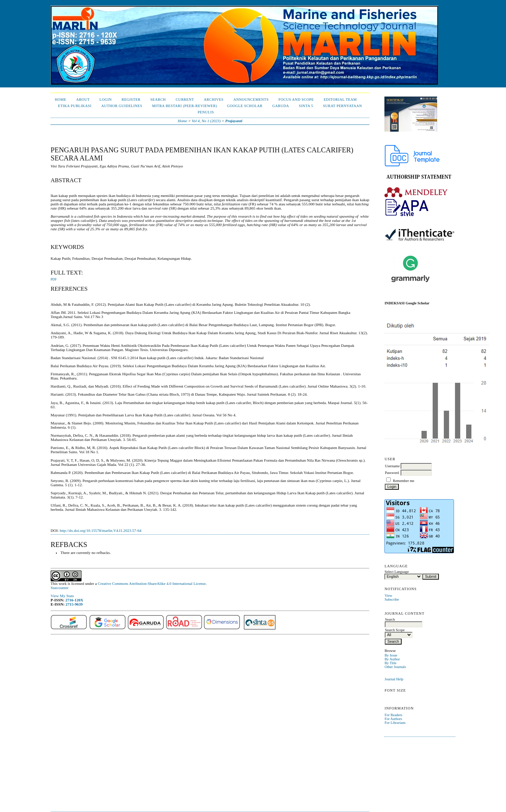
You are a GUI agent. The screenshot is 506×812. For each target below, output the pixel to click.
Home (61, 100)
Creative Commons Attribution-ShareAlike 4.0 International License (152, 583)
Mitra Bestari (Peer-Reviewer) (185, 106)
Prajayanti (234, 121)
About (83, 100)
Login (106, 100)
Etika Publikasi (75, 106)
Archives (214, 100)
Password (392, 473)
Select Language (397, 572)
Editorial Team (340, 100)
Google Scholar (245, 106)
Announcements (251, 100)
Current (185, 100)
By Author (392, 659)
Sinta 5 (306, 106)
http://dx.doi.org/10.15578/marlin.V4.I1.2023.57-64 (101, 530)
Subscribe (392, 599)
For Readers (393, 715)
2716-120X (74, 600)
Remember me (404, 481)
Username (392, 466)
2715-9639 (74, 604)
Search (158, 100)
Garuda (281, 106)
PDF (54, 279)
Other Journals (395, 667)
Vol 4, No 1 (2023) (206, 121)
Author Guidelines (122, 106)
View (388, 596)
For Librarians (395, 723)
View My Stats (62, 596)
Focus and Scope (296, 100)
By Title (390, 663)
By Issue (391, 655)
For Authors (393, 719)
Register (131, 100)
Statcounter (60, 588)
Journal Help (394, 679)
